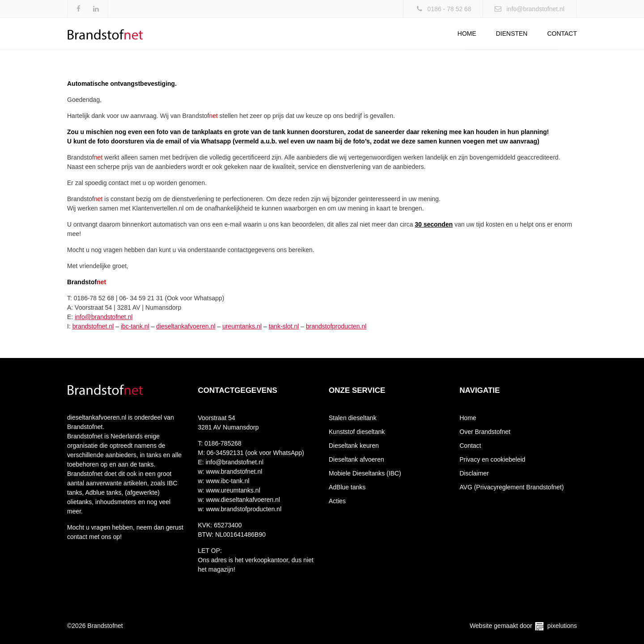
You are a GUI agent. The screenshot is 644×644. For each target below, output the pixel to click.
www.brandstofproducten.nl (243, 509)
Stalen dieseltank (353, 418)
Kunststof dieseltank (357, 432)
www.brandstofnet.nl (233, 471)
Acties (337, 501)
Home (467, 34)
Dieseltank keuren (354, 446)
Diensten (512, 34)
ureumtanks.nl (242, 326)
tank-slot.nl (284, 326)
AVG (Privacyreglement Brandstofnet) (512, 487)
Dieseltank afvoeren (356, 459)
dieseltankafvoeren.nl (186, 326)
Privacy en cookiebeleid (493, 459)
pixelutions (562, 626)
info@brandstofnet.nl (536, 9)
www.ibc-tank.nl (227, 481)
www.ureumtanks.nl (232, 490)
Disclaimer (474, 473)
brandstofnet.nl (93, 326)
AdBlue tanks (347, 487)
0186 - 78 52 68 (449, 9)
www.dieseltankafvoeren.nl (242, 500)
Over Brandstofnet (485, 432)
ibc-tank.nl (135, 326)
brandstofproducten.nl (336, 326)
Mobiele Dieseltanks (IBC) (365, 473)
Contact (562, 34)
